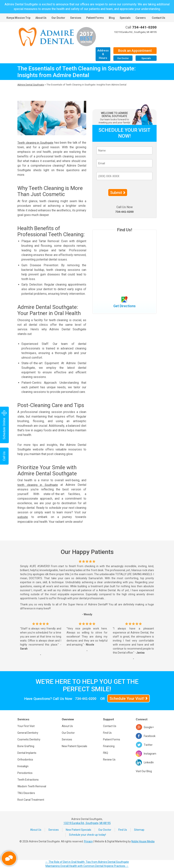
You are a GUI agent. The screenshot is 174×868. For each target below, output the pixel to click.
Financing (109, 746)
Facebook (150, 736)
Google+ (149, 727)
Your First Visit (26, 726)
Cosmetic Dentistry (29, 739)
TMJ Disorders (26, 793)
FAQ (106, 753)
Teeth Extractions (28, 779)
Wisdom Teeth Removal (32, 786)
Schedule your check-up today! (87, 835)
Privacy (88, 841)
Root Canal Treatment (31, 800)
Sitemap (139, 830)
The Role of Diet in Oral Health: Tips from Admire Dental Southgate (87, 862)
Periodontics (25, 773)
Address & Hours (103, 54)
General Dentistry (28, 733)
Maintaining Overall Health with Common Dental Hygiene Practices (87, 866)
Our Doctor (58, 18)
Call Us (4, 456)
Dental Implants (27, 753)
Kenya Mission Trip (18, 18)
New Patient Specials (74, 746)
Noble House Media (143, 841)
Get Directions (124, 306)
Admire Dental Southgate (31, 85)
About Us (41, 18)
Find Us (107, 733)
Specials (125, 18)
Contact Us (159, 18)
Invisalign (23, 766)
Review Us (109, 759)
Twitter (148, 745)
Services (76, 18)
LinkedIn (149, 762)
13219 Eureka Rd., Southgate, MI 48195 (135, 32)
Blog (112, 18)
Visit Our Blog (144, 771)
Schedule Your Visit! (128, 698)
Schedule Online (4, 425)
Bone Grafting (26, 746)
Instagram (150, 753)
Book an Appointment (135, 51)
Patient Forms (95, 18)
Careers (141, 18)
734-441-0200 (144, 27)
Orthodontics (25, 759)
